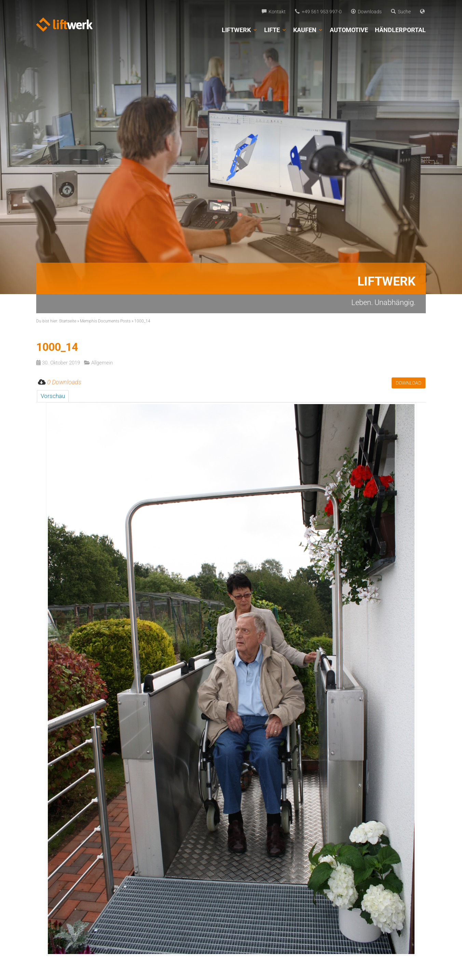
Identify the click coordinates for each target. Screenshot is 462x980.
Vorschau (53, 396)
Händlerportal (400, 30)
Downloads (366, 12)
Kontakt (274, 12)
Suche (401, 12)
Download (409, 383)
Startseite (68, 321)
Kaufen (308, 30)
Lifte (275, 30)
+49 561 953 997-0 (318, 12)
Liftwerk (240, 30)
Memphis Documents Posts (105, 321)
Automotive (349, 30)
